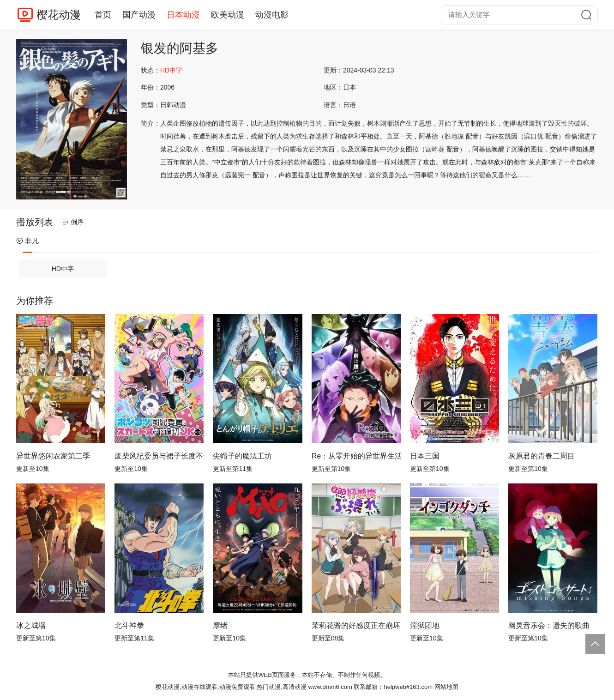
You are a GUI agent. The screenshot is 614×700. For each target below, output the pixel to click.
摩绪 (220, 625)
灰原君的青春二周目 (542, 456)
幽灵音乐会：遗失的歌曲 (549, 625)
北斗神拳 (129, 625)
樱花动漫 (59, 15)
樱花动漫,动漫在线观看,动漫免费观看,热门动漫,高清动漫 (231, 687)
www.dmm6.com (330, 687)
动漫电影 (272, 15)
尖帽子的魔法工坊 (242, 456)
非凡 (27, 241)
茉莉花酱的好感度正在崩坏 (356, 625)
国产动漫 (139, 15)
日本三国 (425, 456)
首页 (103, 15)
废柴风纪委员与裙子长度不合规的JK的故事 (159, 456)
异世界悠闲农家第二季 (53, 456)
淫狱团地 (425, 625)
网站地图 (446, 687)
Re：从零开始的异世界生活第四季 (356, 456)
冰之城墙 (31, 625)
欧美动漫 (228, 15)
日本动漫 (183, 15)
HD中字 (63, 269)
